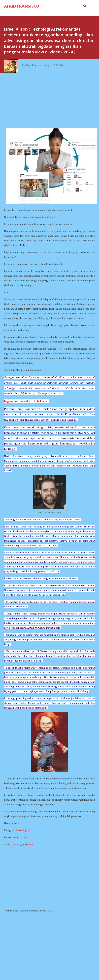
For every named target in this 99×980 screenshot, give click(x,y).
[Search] (85, 6)
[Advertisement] (51, 102)
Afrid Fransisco (22, 6)
